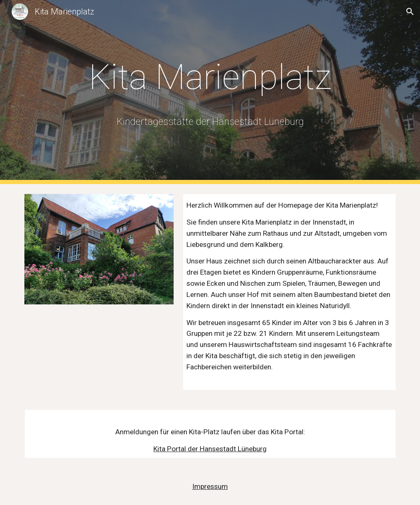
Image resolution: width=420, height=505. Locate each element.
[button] (410, 12)
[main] (210, 77)
